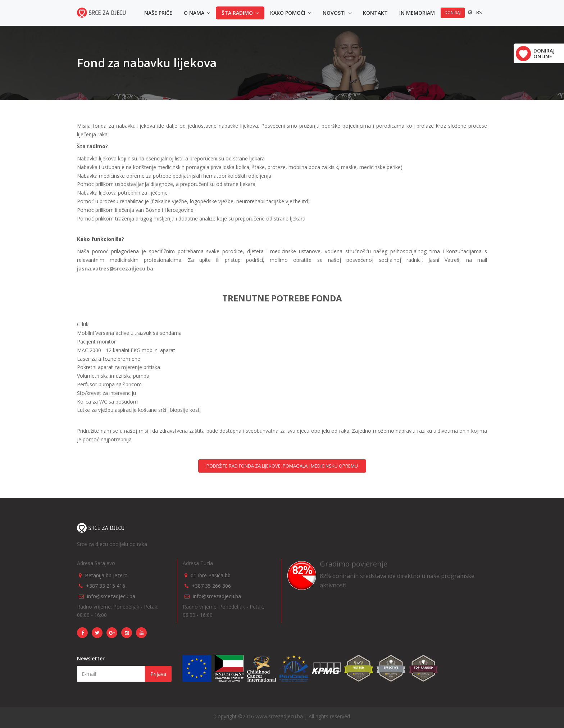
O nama (197, 13)
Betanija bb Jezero (106, 575)
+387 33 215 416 (106, 586)
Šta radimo (240, 13)
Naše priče (158, 13)
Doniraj (453, 12)
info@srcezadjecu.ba (111, 596)
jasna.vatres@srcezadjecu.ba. (116, 269)
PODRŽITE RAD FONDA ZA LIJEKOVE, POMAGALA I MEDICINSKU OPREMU (282, 466)
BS (479, 12)
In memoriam (417, 13)
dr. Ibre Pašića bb (211, 575)
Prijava (158, 674)
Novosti (337, 13)
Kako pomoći (291, 13)
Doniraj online (544, 53)
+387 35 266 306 (211, 586)
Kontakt (375, 13)
